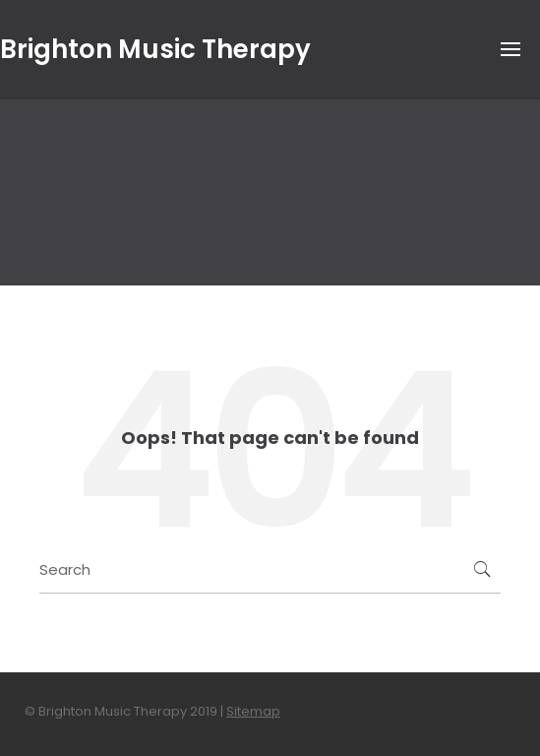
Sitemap (253, 711)
